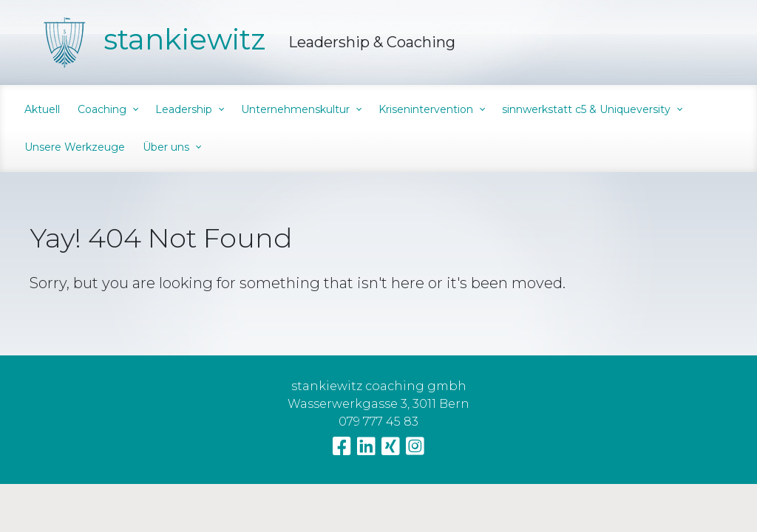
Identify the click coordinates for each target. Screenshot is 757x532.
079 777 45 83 (378, 422)
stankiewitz (185, 39)
